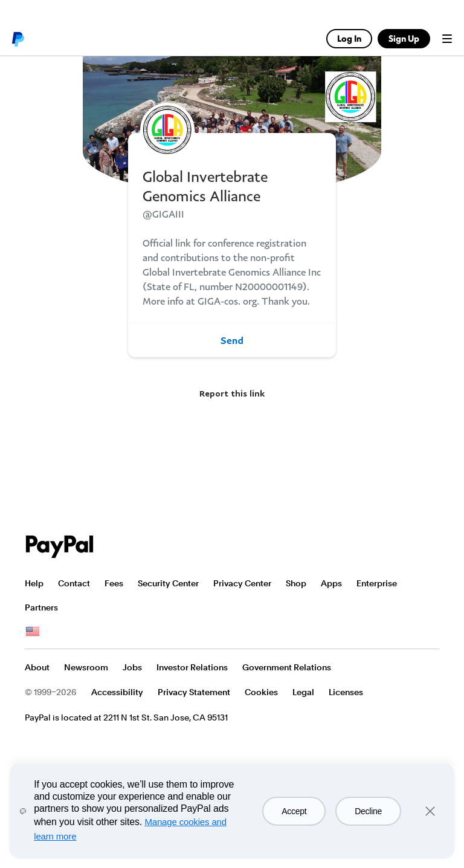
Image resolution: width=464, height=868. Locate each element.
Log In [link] (349, 38)
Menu (447, 39)
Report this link (232, 393)
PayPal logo (18, 39)
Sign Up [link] (404, 38)
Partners (41, 607)
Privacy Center (242, 583)
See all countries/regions (33, 632)
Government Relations (287, 667)
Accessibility (117, 692)
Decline (368, 811)
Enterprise (377, 583)
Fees (114, 583)
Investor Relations (192, 667)
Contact (74, 583)
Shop (296, 583)
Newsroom (86, 667)
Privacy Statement (194, 692)
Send (232, 340)
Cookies (261, 692)
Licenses (346, 692)
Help (34, 583)
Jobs (132, 667)
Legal (303, 692)
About (37, 667)
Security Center (168, 583)
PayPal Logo (60, 547)
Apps (331, 583)
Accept (294, 811)
